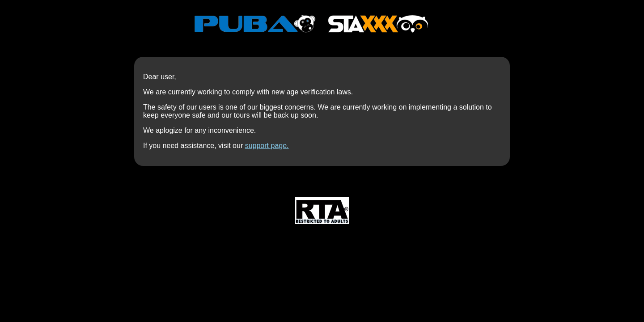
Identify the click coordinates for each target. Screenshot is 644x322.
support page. (267, 146)
